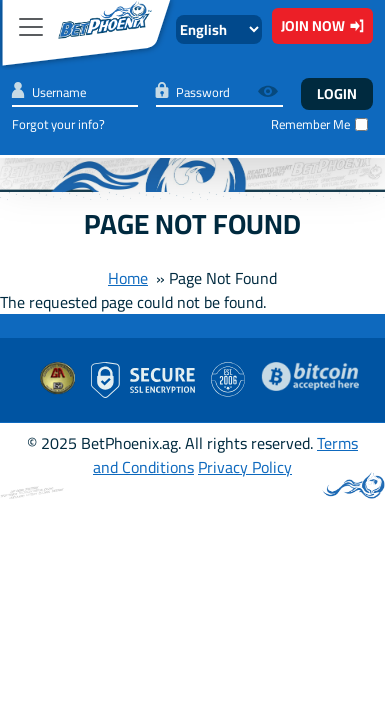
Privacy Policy (245, 467)
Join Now (322, 25)
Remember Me (310, 124)
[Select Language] (219, 29)
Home (128, 278)
